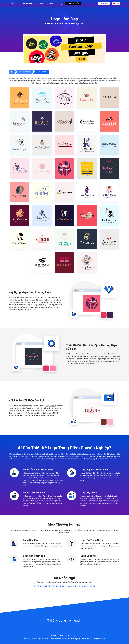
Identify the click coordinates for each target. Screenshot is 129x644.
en (35, 586)
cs (69, 586)
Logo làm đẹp (42, 72)
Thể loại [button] (50, 3)
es (43, 586)
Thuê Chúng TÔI (73, 3)
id (71, 586)
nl (54, 586)
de (41, 586)
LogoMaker (61, 636)
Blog (60, 3)
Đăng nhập (104, 3)
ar (85, 586)
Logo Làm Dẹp (51, 406)
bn (88, 586)
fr (38, 586)
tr (49, 586)
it (52, 586)
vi (115, 3)
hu (82, 586)
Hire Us (81, 59)
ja (63, 586)
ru (46, 586)
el (57, 586)
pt (60, 586)
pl (66, 586)
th (76, 586)
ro (91, 586)
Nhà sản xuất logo (111, 498)
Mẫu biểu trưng (25, 72)
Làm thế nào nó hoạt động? (33, 3)
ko (79, 586)
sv (94, 586)
